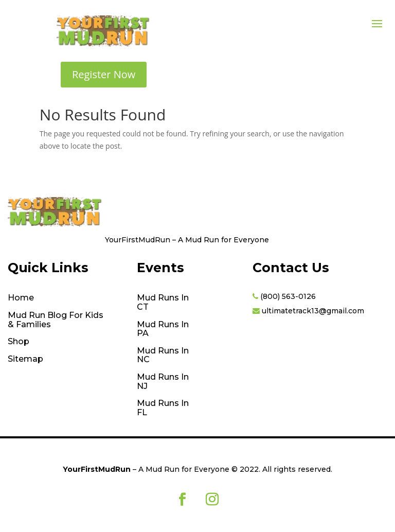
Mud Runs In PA (163, 329)
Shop (19, 342)
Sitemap (25, 359)
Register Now (104, 74)
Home (21, 298)
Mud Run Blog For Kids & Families (56, 320)
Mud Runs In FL (163, 408)
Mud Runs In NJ (163, 382)
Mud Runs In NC (163, 356)
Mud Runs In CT (163, 303)
